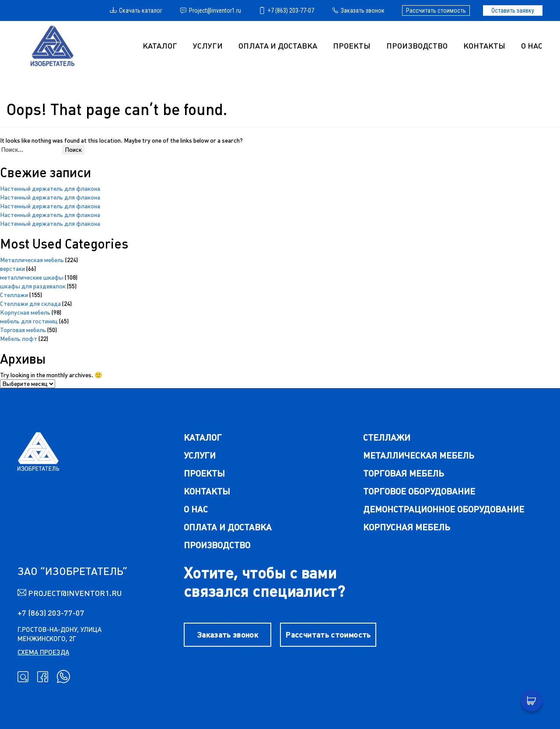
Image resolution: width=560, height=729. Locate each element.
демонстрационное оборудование (444, 509)
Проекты (352, 46)
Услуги (200, 455)
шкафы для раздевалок (33, 286)
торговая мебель (404, 473)
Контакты (484, 46)
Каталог (160, 46)
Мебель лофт (19, 339)
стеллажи (387, 437)
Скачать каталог (136, 11)
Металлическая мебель (32, 260)
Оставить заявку (513, 11)
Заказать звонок (358, 11)
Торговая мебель (23, 330)
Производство (417, 46)
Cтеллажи (14, 295)
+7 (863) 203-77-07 (286, 11)
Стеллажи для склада (30, 304)
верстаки (12, 269)
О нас (532, 46)
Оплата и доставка (278, 46)
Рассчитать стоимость (436, 11)
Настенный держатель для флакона (50, 189)
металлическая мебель (419, 455)
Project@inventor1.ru (210, 11)
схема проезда (43, 652)
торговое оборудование (419, 491)
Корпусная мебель (25, 312)
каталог (203, 437)
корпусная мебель (407, 527)
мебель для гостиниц (29, 321)
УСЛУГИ (208, 46)
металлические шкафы (32, 277)
